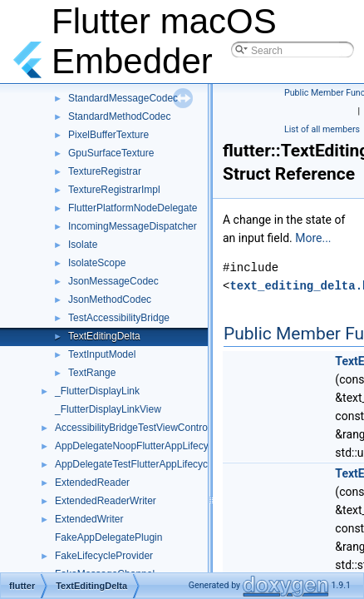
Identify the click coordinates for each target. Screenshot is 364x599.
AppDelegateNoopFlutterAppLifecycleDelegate (158, 446)
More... (313, 238)
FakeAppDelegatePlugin (108, 537)
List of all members (322, 129)
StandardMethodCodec (119, 116)
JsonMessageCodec (113, 281)
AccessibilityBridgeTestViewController (138, 428)
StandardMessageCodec (123, 98)
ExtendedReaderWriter (106, 501)
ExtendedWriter (89, 519)
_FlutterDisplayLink (97, 391)
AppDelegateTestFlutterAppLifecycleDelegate (155, 464)
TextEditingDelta (104, 336)
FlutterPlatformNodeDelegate (133, 208)
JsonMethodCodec (110, 299)
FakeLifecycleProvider (104, 556)
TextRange (92, 373)
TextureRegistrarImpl (114, 190)
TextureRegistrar (105, 171)
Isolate (83, 245)
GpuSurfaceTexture (111, 153)
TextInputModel (102, 354)
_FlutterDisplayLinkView (108, 409)
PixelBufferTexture (108, 135)
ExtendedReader (92, 483)
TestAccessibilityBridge (119, 318)
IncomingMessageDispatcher (133, 226)
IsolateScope (97, 263)
